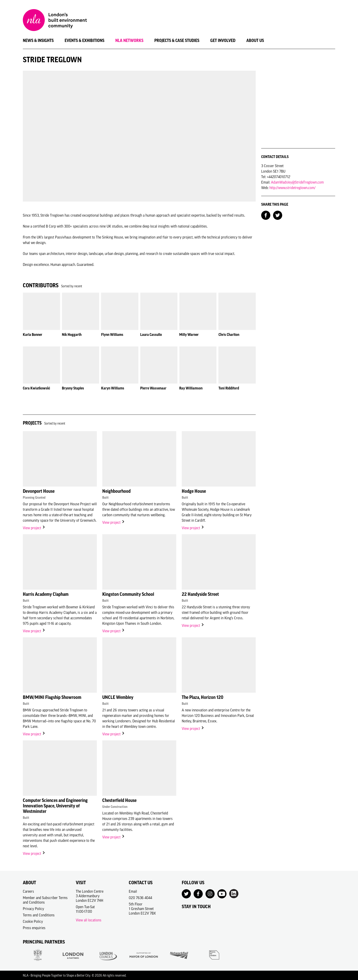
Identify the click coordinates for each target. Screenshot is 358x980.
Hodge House (194, 491)
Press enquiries (34, 928)
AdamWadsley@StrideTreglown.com (297, 182)
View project (34, 528)
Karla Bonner (33, 334)
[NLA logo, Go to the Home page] (55, 21)
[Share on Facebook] (266, 215)
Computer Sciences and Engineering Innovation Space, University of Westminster (55, 806)
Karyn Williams (113, 388)
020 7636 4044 (140, 898)
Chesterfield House (119, 800)
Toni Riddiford (229, 388)
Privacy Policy (33, 909)
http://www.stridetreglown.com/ (292, 188)
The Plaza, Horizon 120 (203, 697)
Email (133, 891)
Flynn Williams (112, 334)
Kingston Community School (128, 594)
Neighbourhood (116, 491)
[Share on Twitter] (278, 215)
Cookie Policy (33, 921)
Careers (28, 891)
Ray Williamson (191, 388)
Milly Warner (189, 334)
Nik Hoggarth (72, 334)
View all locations (89, 920)
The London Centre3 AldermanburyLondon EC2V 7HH (90, 896)
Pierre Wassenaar (153, 388)
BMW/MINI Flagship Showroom (52, 697)
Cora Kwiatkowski (36, 388)
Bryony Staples (73, 388)
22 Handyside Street (200, 594)
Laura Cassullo (151, 334)
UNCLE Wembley (118, 697)
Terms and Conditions (39, 915)
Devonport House (39, 491)
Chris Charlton (229, 334)
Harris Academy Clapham (46, 594)
